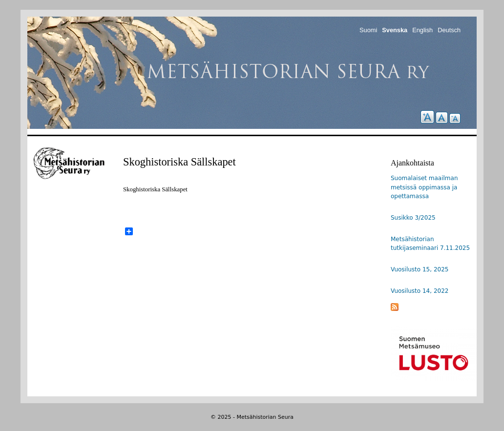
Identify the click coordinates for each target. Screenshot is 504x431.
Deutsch (449, 30)
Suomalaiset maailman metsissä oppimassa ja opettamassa (424, 187)
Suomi (368, 30)
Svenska (395, 30)
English (422, 30)
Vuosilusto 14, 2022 (420, 291)
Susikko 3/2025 (413, 218)
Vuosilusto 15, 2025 (420, 269)
